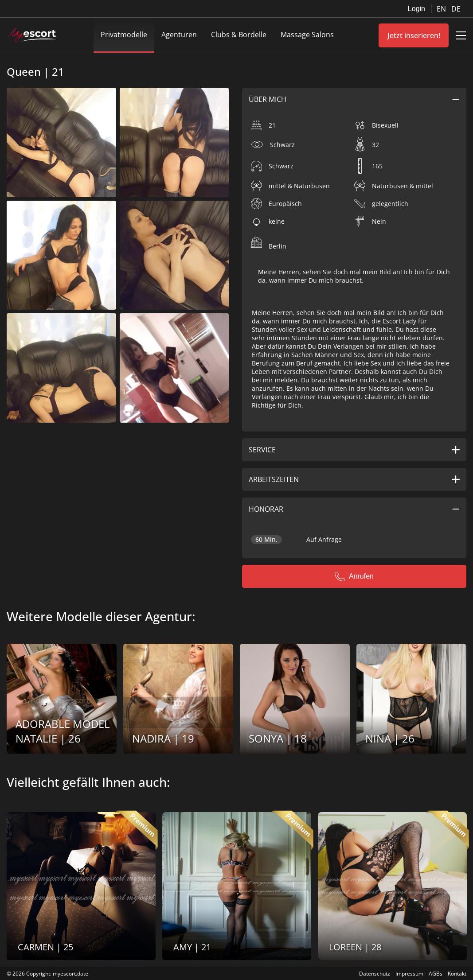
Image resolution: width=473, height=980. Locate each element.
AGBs (436, 974)
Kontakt (457, 974)
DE (456, 9)
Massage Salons (307, 35)
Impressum (409, 974)
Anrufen (354, 576)
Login (416, 9)
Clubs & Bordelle (239, 35)
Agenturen (179, 35)
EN (442, 9)
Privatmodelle (124, 35)
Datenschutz (375, 974)
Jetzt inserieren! (414, 35)
